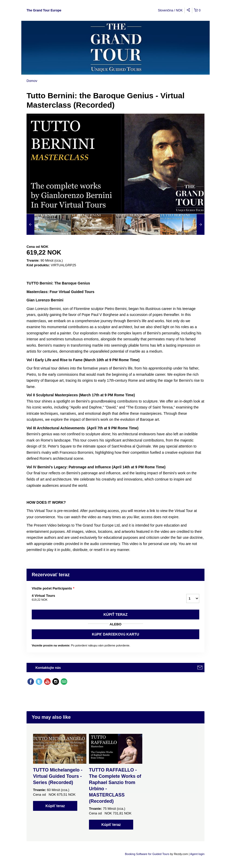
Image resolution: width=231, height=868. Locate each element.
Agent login (197, 854)
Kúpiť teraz (116, 614)
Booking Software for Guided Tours (147, 854)
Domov (32, 81)
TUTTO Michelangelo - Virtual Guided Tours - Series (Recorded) (58, 776)
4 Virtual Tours (102, 598)
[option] (49, 224)
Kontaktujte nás (48, 668)
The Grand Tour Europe (44, 10)
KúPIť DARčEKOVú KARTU (115, 634)
